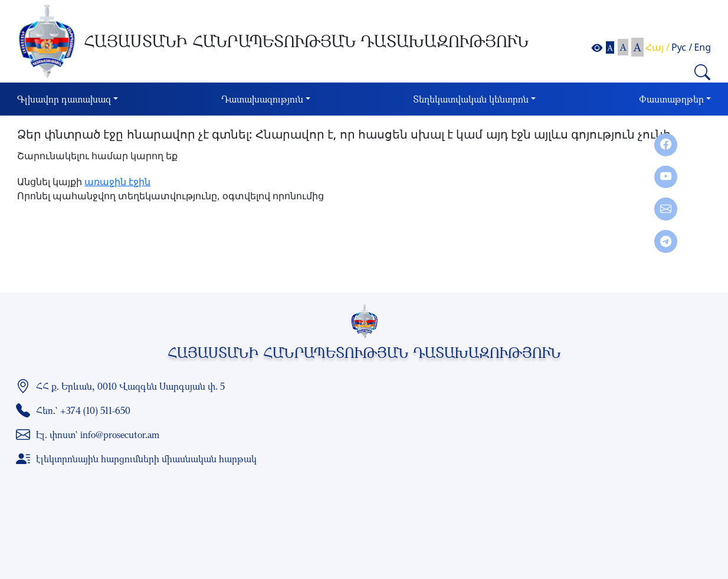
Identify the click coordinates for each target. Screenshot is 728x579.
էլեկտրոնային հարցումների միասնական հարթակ (146, 459)
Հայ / (658, 47)
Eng (702, 47)
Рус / (682, 47)
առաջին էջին (117, 182)
